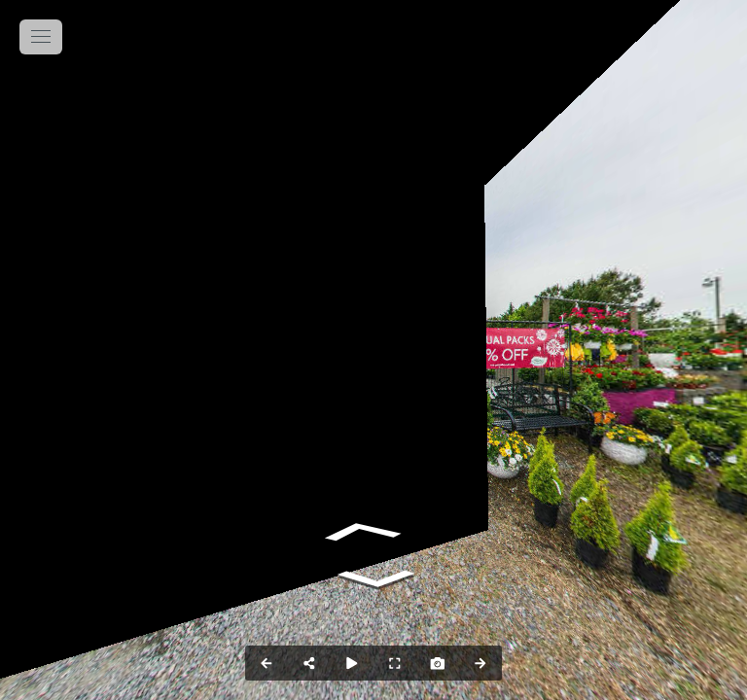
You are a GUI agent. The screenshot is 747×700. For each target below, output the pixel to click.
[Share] (309, 663)
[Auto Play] (352, 663)
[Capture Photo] (438, 663)
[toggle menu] (41, 37)
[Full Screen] (395, 663)
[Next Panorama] (480, 663)
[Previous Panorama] (267, 663)
